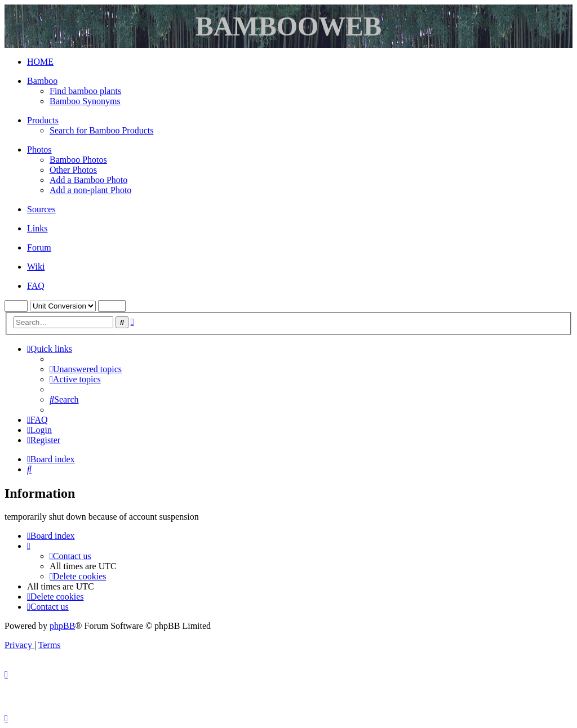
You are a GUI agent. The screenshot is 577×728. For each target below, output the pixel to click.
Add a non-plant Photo (90, 190)
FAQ (36, 286)
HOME (40, 62)
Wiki (36, 267)
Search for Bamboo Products (101, 130)
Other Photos (73, 170)
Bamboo (42, 81)
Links (37, 228)
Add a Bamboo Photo (88, 180)
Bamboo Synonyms (85, 101)
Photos (39, 149)
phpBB (62, 626)
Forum (39, 247)
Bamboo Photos (78, 160)
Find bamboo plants (85, 91)
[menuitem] (86, 369)
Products (43, 120)
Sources (41, 209)
